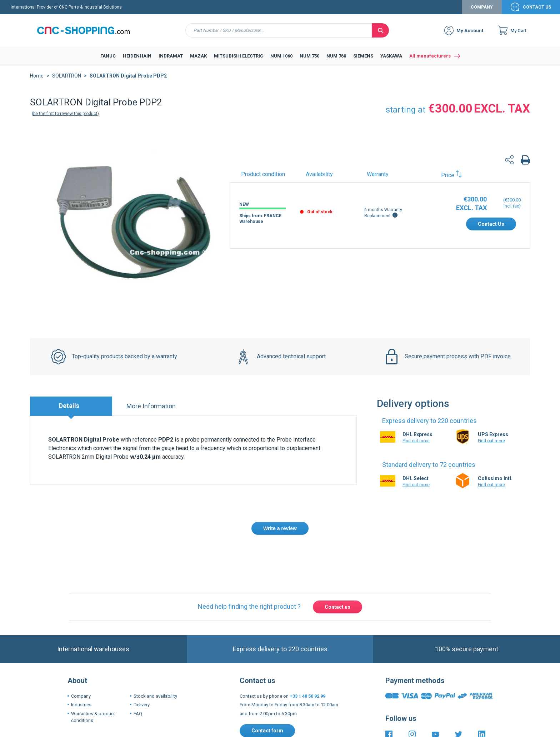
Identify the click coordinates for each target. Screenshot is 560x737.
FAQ (138, 714)
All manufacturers (430, 56)
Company (482, 7)
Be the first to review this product (65, 114)
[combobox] (279, 30)
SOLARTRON (67, 76)
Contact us (337, 607)
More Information (151, 406)
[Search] (380, 30)
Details (69, 406)
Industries (81, 705)
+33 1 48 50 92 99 (307, 696)
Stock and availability (155, 696)
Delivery (142, 705)
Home (37, 76)
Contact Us (537, 7)
